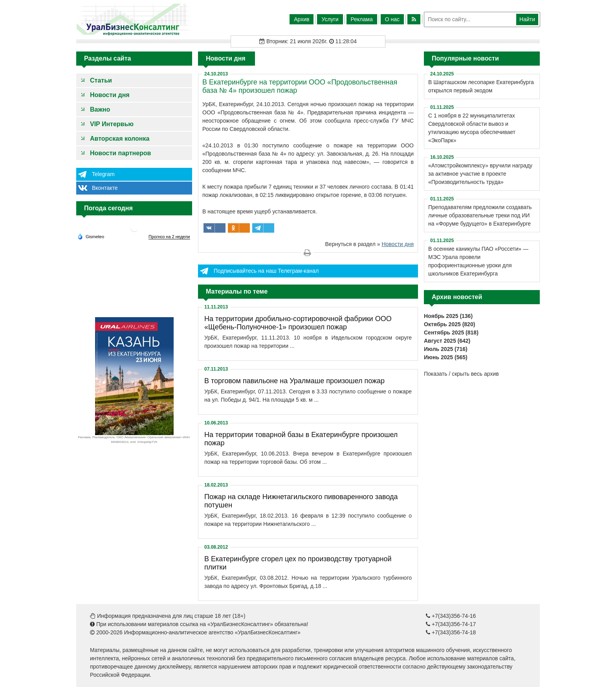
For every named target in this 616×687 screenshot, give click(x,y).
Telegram (103, 174)
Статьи (101, 80)
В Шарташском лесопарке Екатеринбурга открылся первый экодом (481, 86)
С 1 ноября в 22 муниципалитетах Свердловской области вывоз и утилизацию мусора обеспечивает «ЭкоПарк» (472, 128)
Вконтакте (105, 188)
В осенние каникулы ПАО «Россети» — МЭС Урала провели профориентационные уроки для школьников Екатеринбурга (478, 261)
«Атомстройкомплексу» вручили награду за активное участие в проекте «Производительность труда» (480, 174)
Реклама (362, 19)
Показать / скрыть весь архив (461, 374)
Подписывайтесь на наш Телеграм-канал (266, 271)
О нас (392, 19)
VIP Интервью (112, 124)
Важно (100, 109)
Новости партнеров (120, 153)
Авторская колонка (120, 139)
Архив (302, 19)
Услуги (330, 19)
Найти (527, 19)
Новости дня (110, 95)
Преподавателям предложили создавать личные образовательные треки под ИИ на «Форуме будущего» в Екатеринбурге (480, 215)
